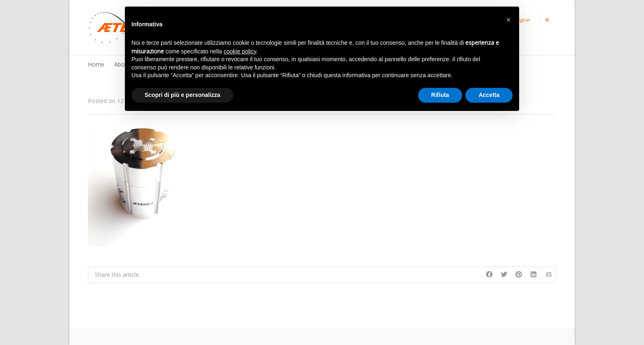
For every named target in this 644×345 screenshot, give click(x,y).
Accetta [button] (489, 95)
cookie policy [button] (240, 51)
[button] (508, 20)
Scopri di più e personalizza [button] (182, 95)
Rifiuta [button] (440, 95)
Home (96, 64)
